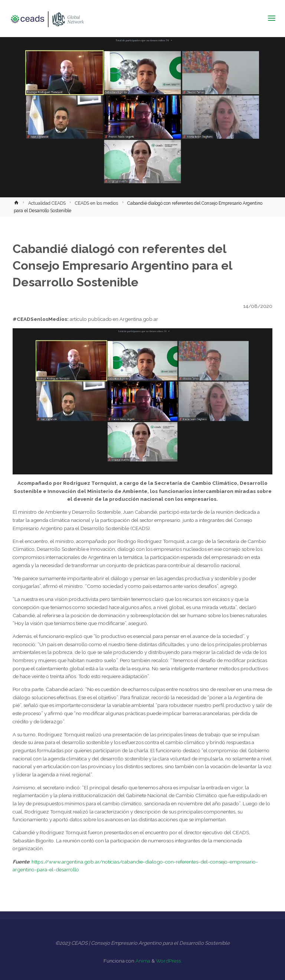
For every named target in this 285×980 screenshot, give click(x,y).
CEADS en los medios (96, 203)
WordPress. (169, 961)
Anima (142, 961)
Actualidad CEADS (47, 203)
